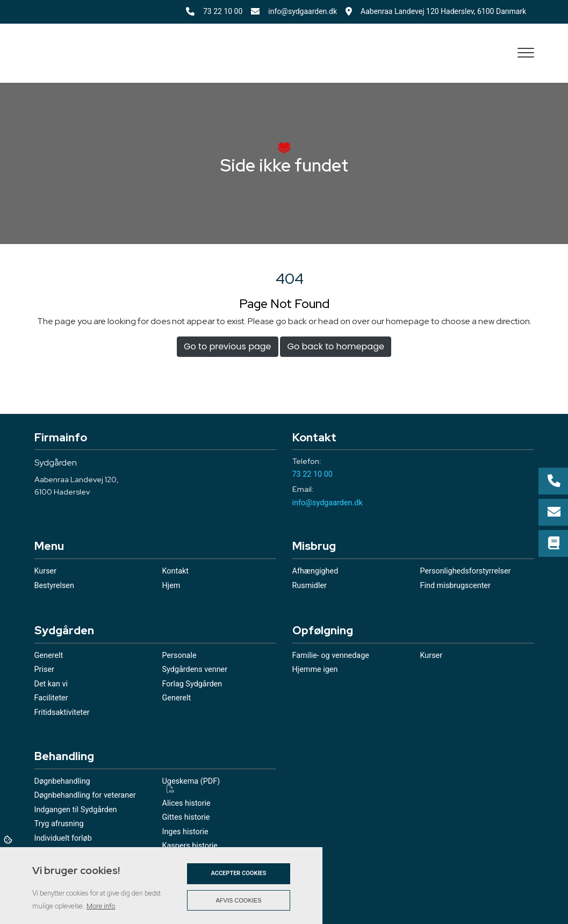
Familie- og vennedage (331, 656)
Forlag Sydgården (192, 684)
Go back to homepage (335, 346)
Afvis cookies (239, 900)
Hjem (171, 586)
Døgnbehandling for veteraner (85, 796)
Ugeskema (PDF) (191, 782)
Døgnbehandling (62, 782)
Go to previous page (227, 346)
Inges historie (185, 832)
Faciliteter (51, 698)
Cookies (9, 839)
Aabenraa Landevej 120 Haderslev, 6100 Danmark (447, 11)
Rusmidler (310, 586)
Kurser (46, 571)
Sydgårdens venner (195, 670)
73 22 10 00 (223, 11)
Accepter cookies (238, 873)
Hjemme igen (315, 670)
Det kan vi (51, 684)
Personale (179, 656)
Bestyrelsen (54, 586)
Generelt (49, 656)
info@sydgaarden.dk (303, 11)
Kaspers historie (190, 846)
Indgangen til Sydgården (76, 810)
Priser (44, 670)
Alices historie (186, 804)
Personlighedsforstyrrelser (466, 571)
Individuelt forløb (63, 839)
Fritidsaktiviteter (62, 713)
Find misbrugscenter (455, 586)
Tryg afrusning (59, 824)
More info (101, 906)
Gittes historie (186, 818)
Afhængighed (315, 571)
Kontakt (176, 571)
